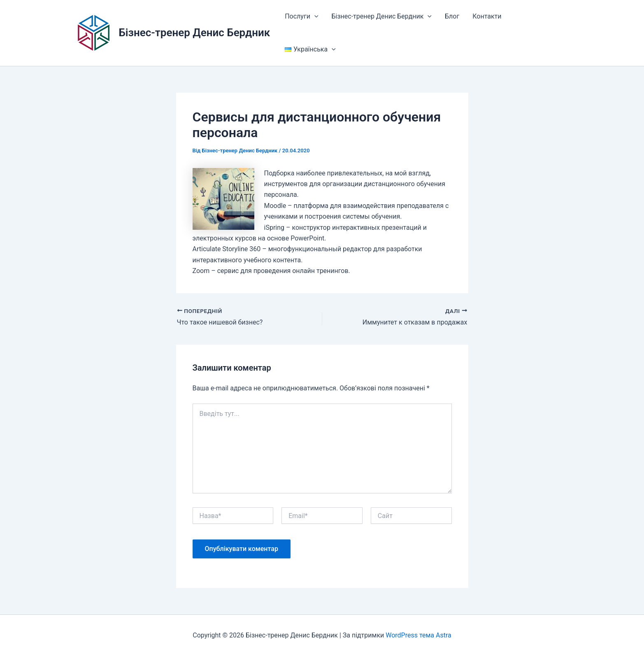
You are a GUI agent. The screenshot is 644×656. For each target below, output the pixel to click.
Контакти (487, 16)
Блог (452, 16)
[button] (314, 16)
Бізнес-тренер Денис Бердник (195, 33)
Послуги (301, 16)
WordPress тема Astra (418, 635)
